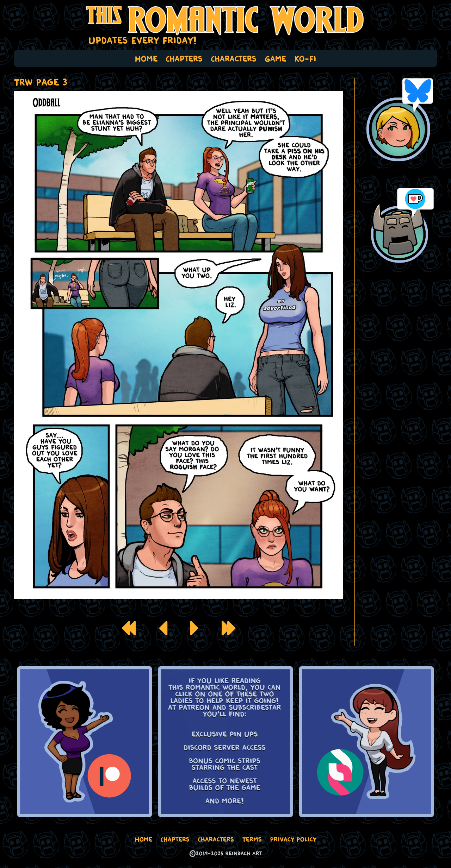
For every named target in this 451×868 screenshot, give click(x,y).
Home (146, 58)
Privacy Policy (293, 839)
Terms (252, 839)
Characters (234, 58)
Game (276, 58)
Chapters (184, 58)
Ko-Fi (305, 58)
